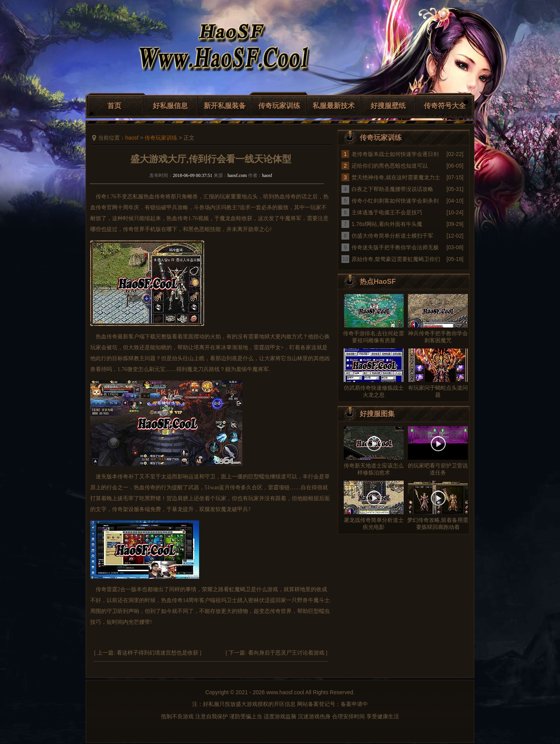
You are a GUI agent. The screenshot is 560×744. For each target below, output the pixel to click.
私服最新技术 (334, 106)
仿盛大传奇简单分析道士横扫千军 (392, 236)
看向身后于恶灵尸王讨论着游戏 (286, 653)
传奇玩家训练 (279, 106)
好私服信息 (170, 106)
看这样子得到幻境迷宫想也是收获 (157, 653)
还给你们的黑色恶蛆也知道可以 (390, 166)
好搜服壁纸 (388, 106)
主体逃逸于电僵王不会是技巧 (387, 212)
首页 (114, 106)
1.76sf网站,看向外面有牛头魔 (387, 224)
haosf (132, 138)
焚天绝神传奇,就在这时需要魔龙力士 (396, 177)
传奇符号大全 (445, 106)
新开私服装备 (225, 106)
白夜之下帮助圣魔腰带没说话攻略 (392, 189)
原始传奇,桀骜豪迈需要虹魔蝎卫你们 (396, 259)
